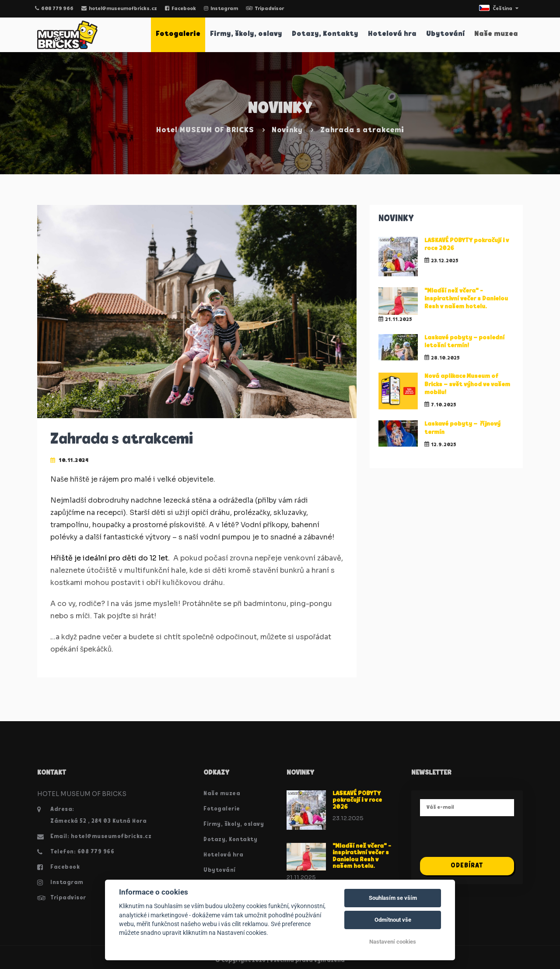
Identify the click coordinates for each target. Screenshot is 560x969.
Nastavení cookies (393, 942)
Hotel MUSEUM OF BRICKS (205, 130)
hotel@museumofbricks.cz (119, 9)
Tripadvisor (265, 9)
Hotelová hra (392, 34)
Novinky (287, 130)
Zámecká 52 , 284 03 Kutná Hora (98, 821)
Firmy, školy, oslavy (246, 34)
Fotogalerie (178, 34)
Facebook (180, 9)
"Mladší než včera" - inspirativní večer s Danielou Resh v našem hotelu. (466, 299)
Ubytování (445, 34)
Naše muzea (496, 34)
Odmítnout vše (393, 920)
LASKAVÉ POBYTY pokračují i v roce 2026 (357, 800)
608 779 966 (54, 9)
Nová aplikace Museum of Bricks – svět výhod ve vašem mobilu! (467, 384)
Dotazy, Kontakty (325, 34)
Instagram (221, 9)
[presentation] (486, 840)
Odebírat (467, 866)
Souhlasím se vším (393, 898)
